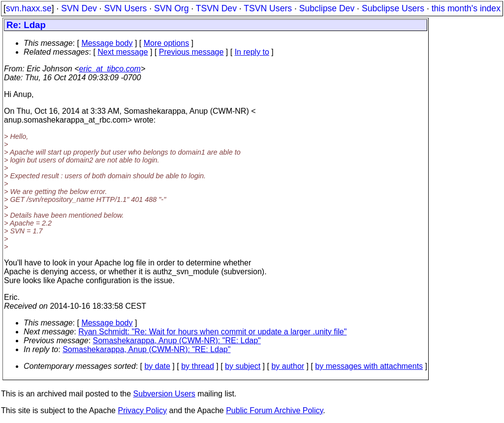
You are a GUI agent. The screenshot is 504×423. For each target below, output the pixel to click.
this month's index (466, 8)
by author (288, 366)
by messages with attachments (369, 366)
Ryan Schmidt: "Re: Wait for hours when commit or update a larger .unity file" (212, 332)
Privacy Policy (142, 410)
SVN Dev (79, 8)
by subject (243, 366)
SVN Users (125, 8)
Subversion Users (164, 394)
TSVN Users (268, 8)
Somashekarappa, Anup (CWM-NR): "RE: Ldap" (177, 341)
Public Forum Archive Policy (274, 410)
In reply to (252, 52)
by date (157, 366)
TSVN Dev (216, 8)
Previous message (191, 52)
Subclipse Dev (327, 8)
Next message (123, 52)
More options (167, 43)
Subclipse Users (393, 8)
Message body (107, 43)
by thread (198, 366)
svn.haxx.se (29, 8)
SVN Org (171, 8)
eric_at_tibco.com (110, 69)
